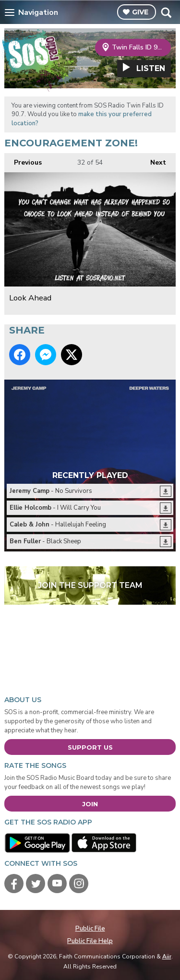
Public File (90, 929)
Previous (23, 160)
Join (90, 804)
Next (153, 160)
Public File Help (90, 941)
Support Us (90, 747)
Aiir (167, 956)
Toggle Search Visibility (166, 12)
